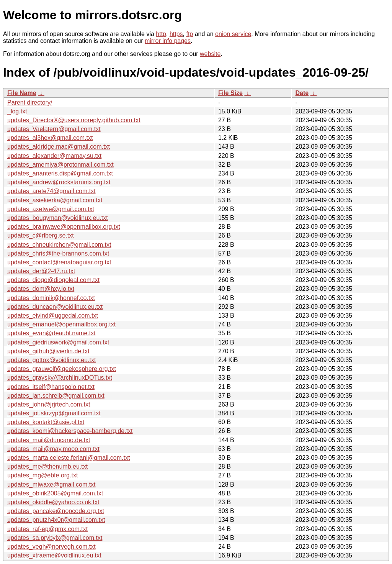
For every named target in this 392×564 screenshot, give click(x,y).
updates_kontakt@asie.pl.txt (46, 422)
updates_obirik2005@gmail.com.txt (55, 493)
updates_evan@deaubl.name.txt (51, 333)
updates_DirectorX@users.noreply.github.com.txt (74, 120)
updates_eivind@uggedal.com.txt (53, 316)
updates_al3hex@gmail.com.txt (50, 138)
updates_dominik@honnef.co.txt (51, 298)
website (210, 54)
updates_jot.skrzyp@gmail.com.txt (54, 413)
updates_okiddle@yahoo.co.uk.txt (53, 502)
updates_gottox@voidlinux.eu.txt (52, 360)
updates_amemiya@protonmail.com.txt (60, 165)
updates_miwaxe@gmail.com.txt (51, 484)
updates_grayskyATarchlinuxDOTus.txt (60, 378)
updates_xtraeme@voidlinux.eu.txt (54, 555)
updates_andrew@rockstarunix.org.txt (59, 182)
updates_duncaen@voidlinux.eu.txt (55, 307)
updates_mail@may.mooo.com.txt (53, 449)
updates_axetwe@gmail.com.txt (51, 209)
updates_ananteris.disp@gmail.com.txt (60, 173)
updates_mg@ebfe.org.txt (42, 475)
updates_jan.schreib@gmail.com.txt (56, 396)
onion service (233, 34)
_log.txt (17, 111)
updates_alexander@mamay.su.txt (54, 156)
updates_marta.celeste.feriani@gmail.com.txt (69, 458)
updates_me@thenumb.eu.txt (47, 466)
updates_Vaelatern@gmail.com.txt (54, 129)
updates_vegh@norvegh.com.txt (51, 547)
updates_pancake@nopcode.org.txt (56, 511)
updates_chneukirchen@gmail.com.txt (59, 245)
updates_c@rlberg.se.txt (41, 235)
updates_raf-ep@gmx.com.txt (47, 529)
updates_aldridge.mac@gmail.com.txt (59, 147)
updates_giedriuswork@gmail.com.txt (58, 342)
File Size (230, 93)
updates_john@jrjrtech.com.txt (49, 404)
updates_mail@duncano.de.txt (49, 440)
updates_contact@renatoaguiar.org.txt (59, 262)
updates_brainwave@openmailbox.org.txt (64, 227)
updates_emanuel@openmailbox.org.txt (61, 324)
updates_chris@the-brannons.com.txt (58, 253)
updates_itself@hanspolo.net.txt (51, 387)
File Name (22, 93)
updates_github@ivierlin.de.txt (48, 351)
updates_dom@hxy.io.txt (41, 289)
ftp (189, 34)
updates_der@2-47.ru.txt (41, 271)
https (176, 34)
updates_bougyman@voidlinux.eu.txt (58, 218)
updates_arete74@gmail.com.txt (51, 191)
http (161, 34)
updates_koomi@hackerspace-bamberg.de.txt (70, 431)
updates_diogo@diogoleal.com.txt (53, 280)
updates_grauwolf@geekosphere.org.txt (62, 369)
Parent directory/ (30, 102)
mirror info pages (168, 41)
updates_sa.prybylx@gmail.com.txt (55, 538)
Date (302, 93)
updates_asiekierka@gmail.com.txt (55, 200)
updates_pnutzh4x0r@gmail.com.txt (56, 520)
